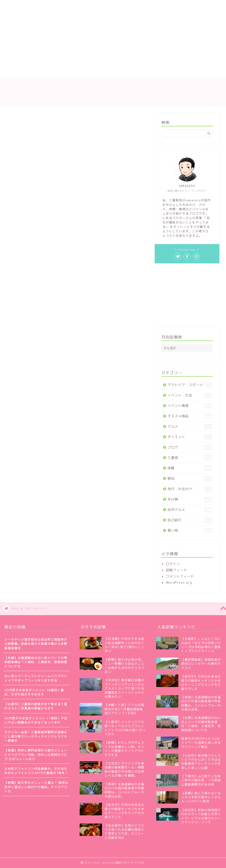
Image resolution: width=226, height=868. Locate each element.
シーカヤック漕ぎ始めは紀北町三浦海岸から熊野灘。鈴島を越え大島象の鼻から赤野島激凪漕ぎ (36, 644)
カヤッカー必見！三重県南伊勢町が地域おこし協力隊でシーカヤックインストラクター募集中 (36, 736)
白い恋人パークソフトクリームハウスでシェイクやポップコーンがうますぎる (36, 678)
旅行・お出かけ (189, 489)
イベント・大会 (189, 395)
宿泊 (189, 478)
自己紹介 (189, 520)
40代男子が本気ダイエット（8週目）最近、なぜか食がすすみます (34, 692)
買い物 (189, 530)
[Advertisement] (94, 45)
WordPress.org (179, 582)
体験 (189, 468)
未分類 (189, 499)
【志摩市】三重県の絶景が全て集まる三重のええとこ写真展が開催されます (36, 706)
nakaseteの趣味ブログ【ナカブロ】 (113, 92)
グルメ (189, 426)
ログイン (173, 564)
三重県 (189, 458)
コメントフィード (180, 576)
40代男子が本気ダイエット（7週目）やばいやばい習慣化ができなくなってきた (36, 720)
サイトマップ (84, 6)
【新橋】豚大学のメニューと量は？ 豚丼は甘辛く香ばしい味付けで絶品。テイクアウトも (36, 787)
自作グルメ (189, 510)
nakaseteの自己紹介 (47, 6)
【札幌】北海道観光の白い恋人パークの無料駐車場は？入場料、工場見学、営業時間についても (36, 662)
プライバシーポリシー (152, 6)
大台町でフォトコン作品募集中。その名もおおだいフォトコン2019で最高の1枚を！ (36, 771)
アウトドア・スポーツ (189, 385)
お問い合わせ (115, 6)
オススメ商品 (189, 416)
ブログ (189, 447)
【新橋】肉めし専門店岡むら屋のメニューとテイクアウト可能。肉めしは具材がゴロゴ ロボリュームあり (36, 754)
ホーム (15, 6)
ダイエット (189, 437)
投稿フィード (176, 570)
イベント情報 (189, 406)
